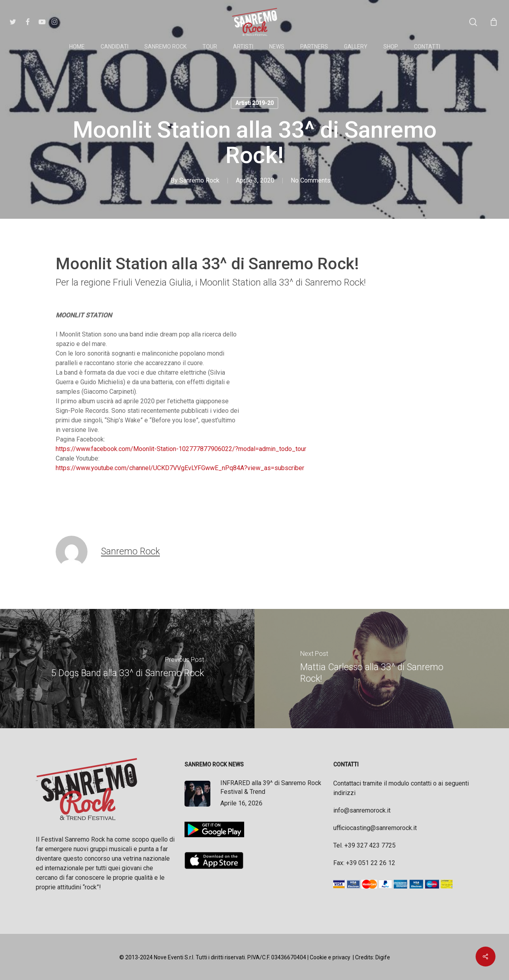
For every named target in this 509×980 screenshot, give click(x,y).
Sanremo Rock (199, 180)
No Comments (311, 180)
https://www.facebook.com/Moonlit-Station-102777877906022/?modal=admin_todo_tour (181, 449)
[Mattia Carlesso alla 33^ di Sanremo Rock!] (382, 669)
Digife (383, 957)
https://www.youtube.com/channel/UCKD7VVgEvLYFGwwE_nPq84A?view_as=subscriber (180, 468)
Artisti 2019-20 (254, 103)
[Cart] (493, 22)
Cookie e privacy (330, 957)
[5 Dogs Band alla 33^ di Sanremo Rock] (127, 669)
